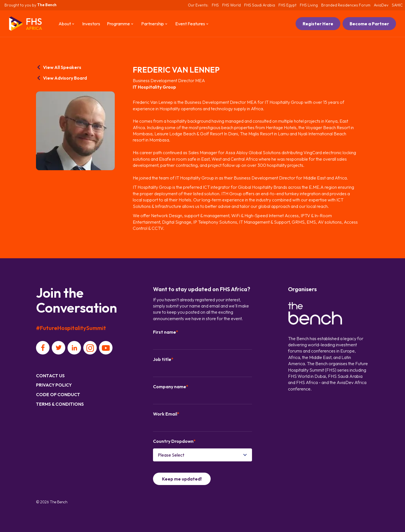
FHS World (231, 5)
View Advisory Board (61, 78)
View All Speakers (59, 67)
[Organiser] (315, 314)
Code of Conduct (58, 394)
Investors (91, 24)
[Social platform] (43, 348)
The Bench (47, 5)
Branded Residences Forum (346, 5)
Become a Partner (369, 24)
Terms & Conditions (60, 404)
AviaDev (381, 5)
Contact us (50, 376)
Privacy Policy (54, 385)
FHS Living (309, 5)
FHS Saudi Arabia (260, 5)
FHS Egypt (287, 5)
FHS (215, 5)
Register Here (318, 24)
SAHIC (397, 5)
